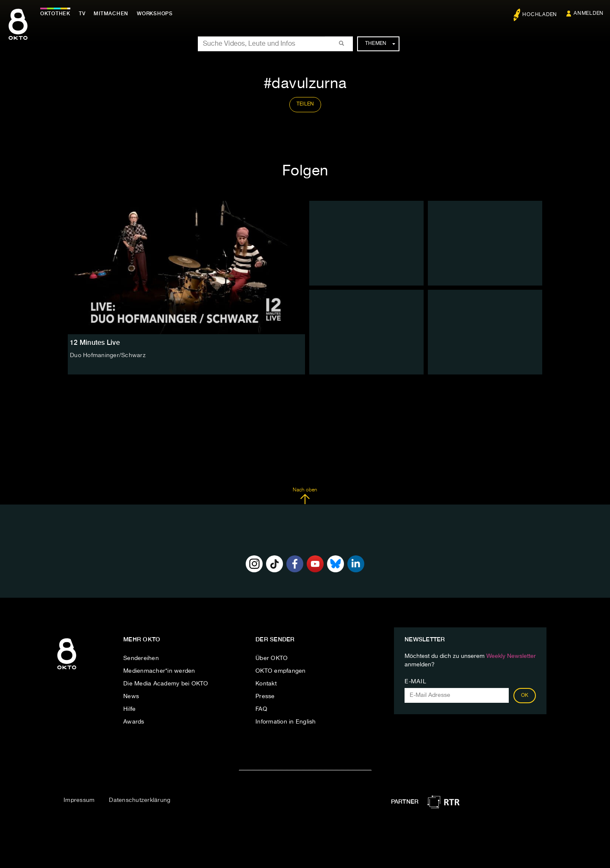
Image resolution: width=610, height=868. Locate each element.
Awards (134, 722)
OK (525, 696)
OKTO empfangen (281, 671)
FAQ (261, 709)
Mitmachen (111, 14)
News (131, 696)
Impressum (79, 800)
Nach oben (305, 496)
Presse (265, 696)
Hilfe (129, 709)
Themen (380, 44)
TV (82, 14)
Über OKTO (272, 658)
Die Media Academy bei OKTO (166, 684)
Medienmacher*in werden (159, 671)
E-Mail (415, 682)
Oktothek (55, 14)
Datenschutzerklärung (140, 800)
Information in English (286, 722)
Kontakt (266, 684)
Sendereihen (141, 658)
